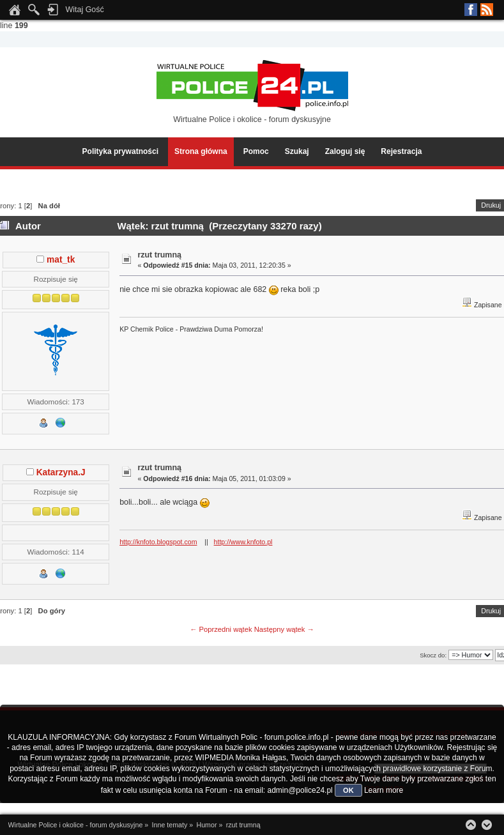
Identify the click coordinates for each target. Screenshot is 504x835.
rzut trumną (159, 255)
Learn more (384, 790)
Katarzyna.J (61, 472)
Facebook (471, 10)
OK (348, 790)
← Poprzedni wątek (221, 629)
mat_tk (61, 260)
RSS (487, 10)
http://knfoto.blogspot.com (158, 542)
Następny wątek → (284, 629)
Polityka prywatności (120, 151)
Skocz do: (433, 655)
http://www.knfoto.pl (243, 542)
